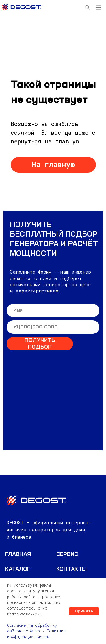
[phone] (53, 327)
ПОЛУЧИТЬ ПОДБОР (40, 344)
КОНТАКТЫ (72, 570)
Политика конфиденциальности (36, 634)
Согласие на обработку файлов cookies (32, 628)
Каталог (18, 570)
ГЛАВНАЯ (18, 555)
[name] (53, 311)
